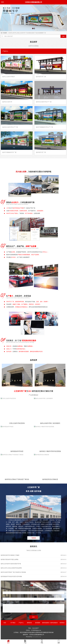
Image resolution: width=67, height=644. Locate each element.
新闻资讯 (29, 623)
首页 (5, 623)
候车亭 (14, 33)
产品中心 (21, 623)
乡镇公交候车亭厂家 (22, 33)
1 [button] (33, 28)
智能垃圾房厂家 (32, 33)
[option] (33, 18)
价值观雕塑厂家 (41, 33)
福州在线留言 (54, 623)
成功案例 (38, 623)
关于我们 (13, 623)
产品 (25, 642)
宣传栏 (10, 33)
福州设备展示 (46, 623)
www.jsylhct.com (37, 637)
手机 (42, 642)
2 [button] (34, 28)
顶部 (59, 642)
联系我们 (62, 623)
